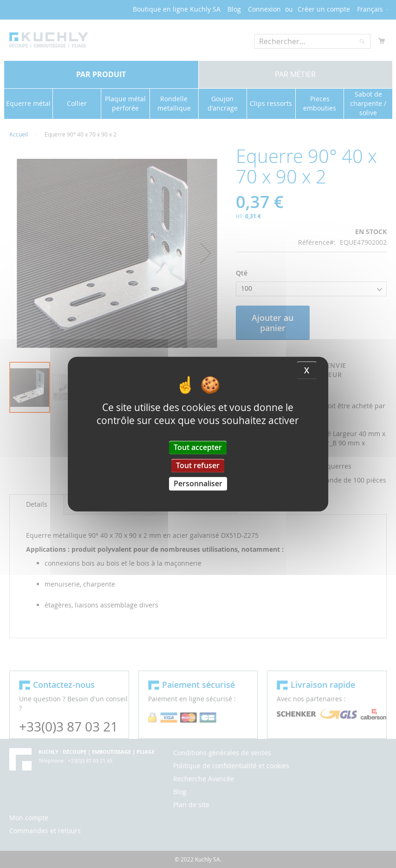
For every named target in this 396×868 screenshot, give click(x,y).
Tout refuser (198, 465)
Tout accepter (198, 447)
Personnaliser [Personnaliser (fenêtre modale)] (198, 483)
